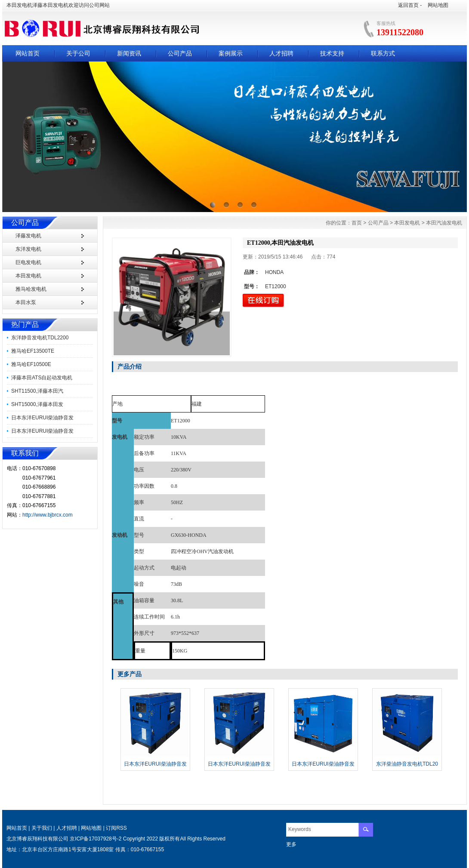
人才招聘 (281, 53)
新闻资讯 (129, 53)
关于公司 (78, 53)
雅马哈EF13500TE (33, 351)
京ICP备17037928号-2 (96, 839)
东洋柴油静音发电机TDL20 (407, 764)
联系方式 (383, 53)
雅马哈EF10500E (31, 364)
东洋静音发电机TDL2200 (40, 338)
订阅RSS (116, 828)
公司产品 (180, 53)
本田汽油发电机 (444, 223)
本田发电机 (28, 276)
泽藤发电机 (28, 236)
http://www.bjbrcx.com (48, 515)
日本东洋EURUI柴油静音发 (42, 418)
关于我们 (42, 828)
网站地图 (438, 5)
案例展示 (231, 53)
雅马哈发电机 (31, 289)
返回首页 (408, 5)
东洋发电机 (28, 249)
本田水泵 (26, 302)
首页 (357, 223)
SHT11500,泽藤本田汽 (37, 391)
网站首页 (28, 53)
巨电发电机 (28, 262)
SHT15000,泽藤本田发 (37, 404)
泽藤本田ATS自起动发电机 (42, 378)
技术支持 (332, 53)
